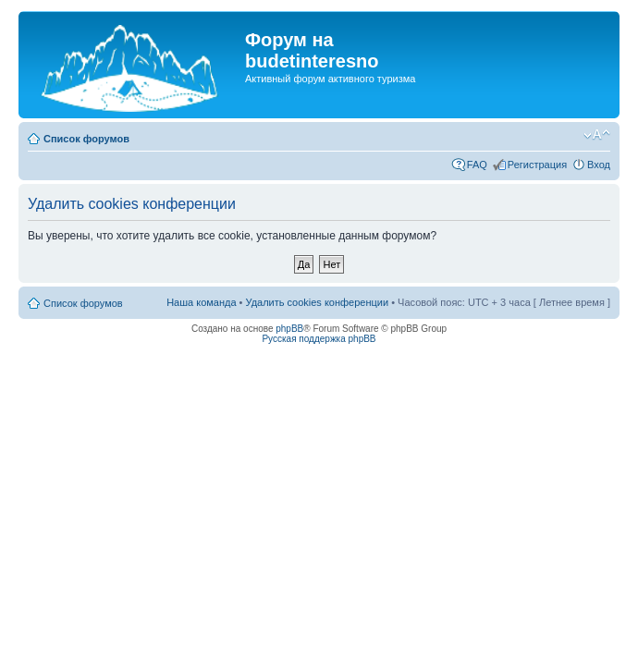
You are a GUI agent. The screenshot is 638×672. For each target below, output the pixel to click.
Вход (599, 165)
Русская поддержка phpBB (319, 339)
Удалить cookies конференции (318, 302)
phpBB (289, 329)
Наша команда (201, 302)
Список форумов (86, 139)
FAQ (477, 165)
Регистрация (537, 165)
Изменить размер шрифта (597, 135)
